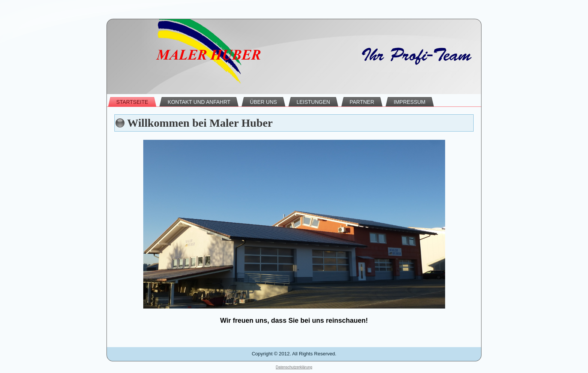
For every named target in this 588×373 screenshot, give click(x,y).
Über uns (263, 102)
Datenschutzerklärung (294, 367)
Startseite (132, 102)
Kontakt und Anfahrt (199, 102)
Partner (362, 102)
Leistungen (313, 102)
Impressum (410, 102)
